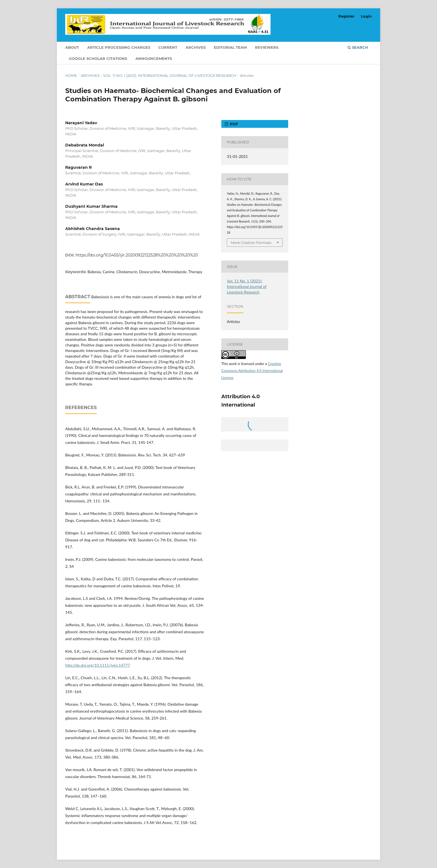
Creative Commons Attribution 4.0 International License (252, 371)
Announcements (154, 58)
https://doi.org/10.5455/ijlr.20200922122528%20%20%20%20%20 (137, 255)
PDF (233, 124)
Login (366, 16)
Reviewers (267, 47)
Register (346, 16)
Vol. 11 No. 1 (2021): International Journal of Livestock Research (170, 75)
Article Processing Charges (119, 47)
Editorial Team (230, 47)
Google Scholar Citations (98, 58)
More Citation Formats (251, 243)
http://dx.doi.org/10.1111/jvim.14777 (98, 665)
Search (358, 47)
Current (168, 47)
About (72, 47)
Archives (196, 47)
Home (71, 75)
